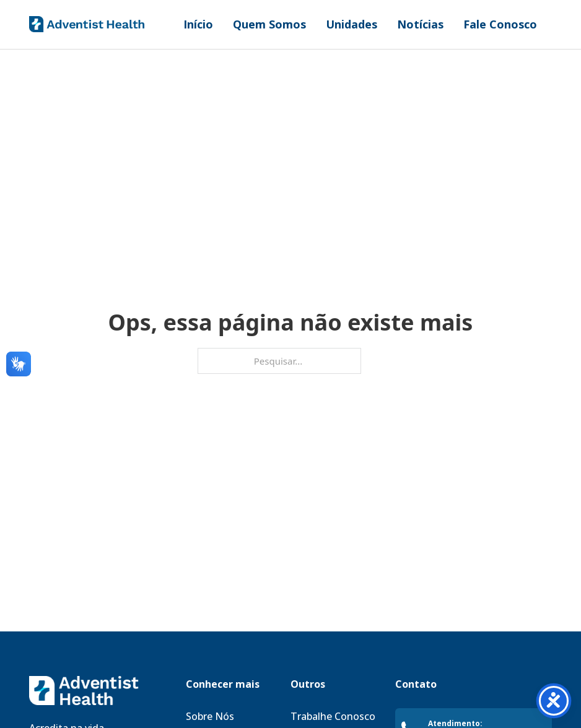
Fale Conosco (500, 24)
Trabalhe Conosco (333, 716)
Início (198, 24)
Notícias (420, 24)
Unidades (352, 24)
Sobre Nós (210, 716)
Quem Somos (269, 24)
